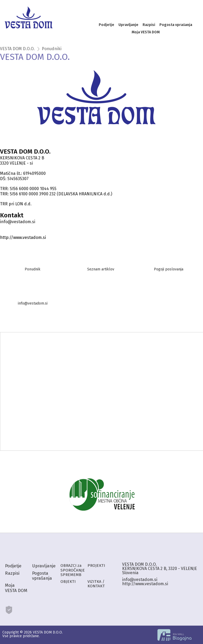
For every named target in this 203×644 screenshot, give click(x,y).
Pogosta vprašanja (176, 25)
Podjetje (106, 25)
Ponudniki (52, 49)
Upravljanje (128, 25)
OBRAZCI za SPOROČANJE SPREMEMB (73, 570)
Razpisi (149, 25)
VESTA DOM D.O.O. (17, 49)
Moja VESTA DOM (146, 32)
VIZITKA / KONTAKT (96, 584)
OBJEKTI (68, 582)
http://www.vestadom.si (23, 237)
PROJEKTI (96, 566)
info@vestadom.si (140, 580)
